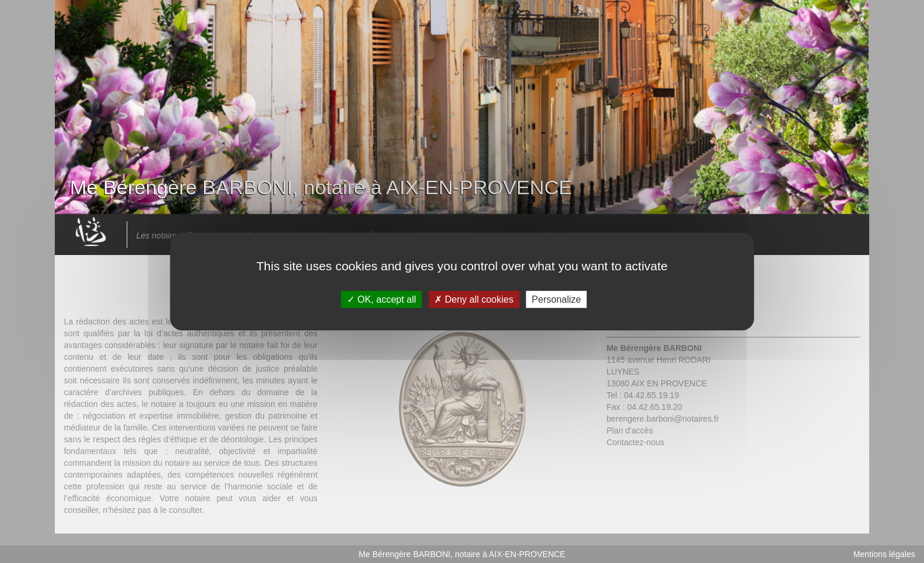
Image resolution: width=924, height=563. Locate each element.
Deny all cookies (474, 299)
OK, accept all (382, 299)
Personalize (556, 299)
